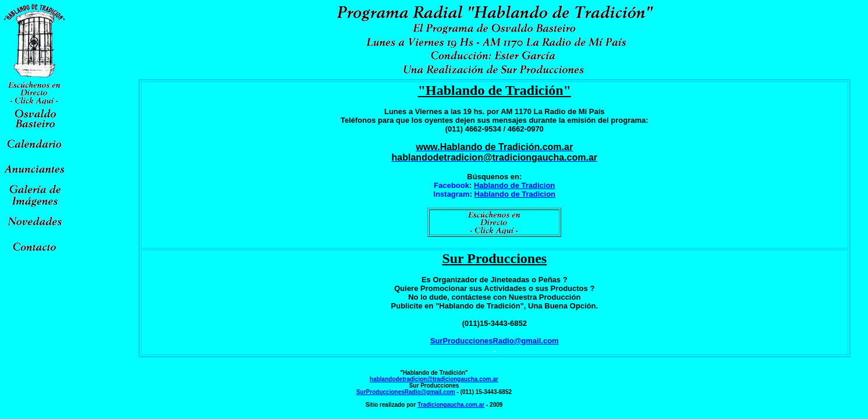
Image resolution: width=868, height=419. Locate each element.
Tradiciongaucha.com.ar (451, 405)
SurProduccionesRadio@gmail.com (495, 341)
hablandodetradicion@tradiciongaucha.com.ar (434, 379)
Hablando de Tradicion (514, 185)
